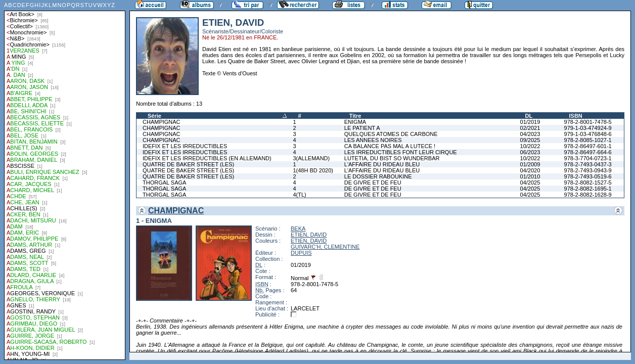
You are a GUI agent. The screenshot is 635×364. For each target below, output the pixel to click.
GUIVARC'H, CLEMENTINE (325, 247)
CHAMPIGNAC (162, 122)
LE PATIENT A (362, 128)
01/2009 (530, 164)
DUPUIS (301, 253)
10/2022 (530, 146)
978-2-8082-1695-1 (588, 189)
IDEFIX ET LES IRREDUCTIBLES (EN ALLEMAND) (207, 158)
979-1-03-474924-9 (588, 128)
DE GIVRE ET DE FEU (373, 183)
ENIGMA (355, 122)
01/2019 (530, 122)
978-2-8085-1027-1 (588, 140)
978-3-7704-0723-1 (588, 158)
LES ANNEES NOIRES (373, 140)
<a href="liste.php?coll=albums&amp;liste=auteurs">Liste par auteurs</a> (65, 180)
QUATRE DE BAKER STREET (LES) (188, 164)
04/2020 (530, 170)
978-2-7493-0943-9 (588, 170)
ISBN (576, 116)
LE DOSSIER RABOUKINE (378, 176)
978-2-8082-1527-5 (588, 183)
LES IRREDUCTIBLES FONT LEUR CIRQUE (401, 152)
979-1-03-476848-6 (588, 134)
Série (154, 116)
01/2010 (530, 176)
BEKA (298, 229)
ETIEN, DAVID (309, 235)
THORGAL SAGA (164, 183)
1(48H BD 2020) (313, 170)
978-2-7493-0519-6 (588, 176)
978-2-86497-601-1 (588, 146)
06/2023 (530, 152)
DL (529, 116)
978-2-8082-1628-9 (588, 195)
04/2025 (530, 183)
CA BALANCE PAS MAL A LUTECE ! (390, 146)
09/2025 (530, 140)
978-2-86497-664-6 (588, 152)
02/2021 (530, 128)
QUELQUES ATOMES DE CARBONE (391, 134)
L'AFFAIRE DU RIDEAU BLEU (382, 164)
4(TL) (299, 195)
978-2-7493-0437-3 (588, 164)
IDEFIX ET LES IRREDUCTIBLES (185, 146)
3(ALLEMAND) (311, 158)
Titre (355, 116)
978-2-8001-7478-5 (588, 122)
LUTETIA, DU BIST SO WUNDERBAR (392, 158)
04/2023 (530, 134)
